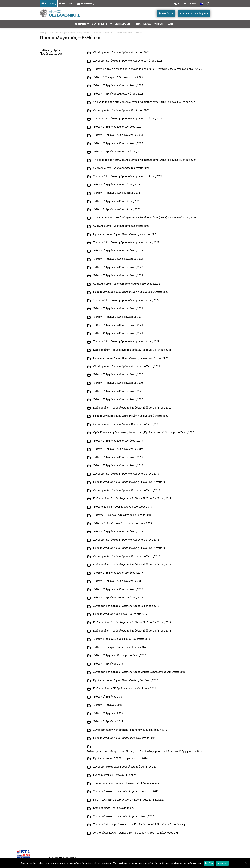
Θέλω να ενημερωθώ (80, 33)
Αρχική (43, 33)
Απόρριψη (222, 863)
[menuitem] (202, 4)
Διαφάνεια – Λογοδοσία (103, 33)
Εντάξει (209, 863)
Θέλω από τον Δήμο (58, 33)
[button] (208, 3)
